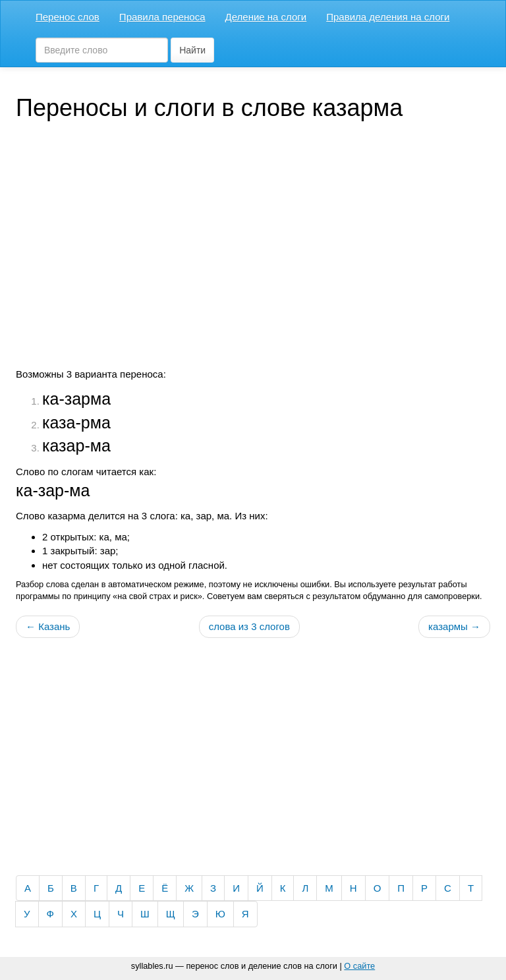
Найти (192, 50)
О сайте (359, 966)
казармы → (454, 626)
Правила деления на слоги (388, 17)
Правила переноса (162, 17)
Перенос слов (68, 17)
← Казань (48, 626)
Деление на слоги (266, 17)
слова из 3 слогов (249, 626)
